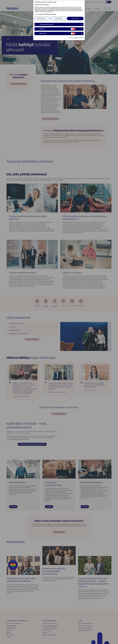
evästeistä (41, 14)
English (47, 5)
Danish (36, 5)
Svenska (43, 5)
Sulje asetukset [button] (41, 19)
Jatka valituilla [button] (58, 19)
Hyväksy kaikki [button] (75, 19)
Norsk (39, 5)
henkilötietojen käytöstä (50, 14)
